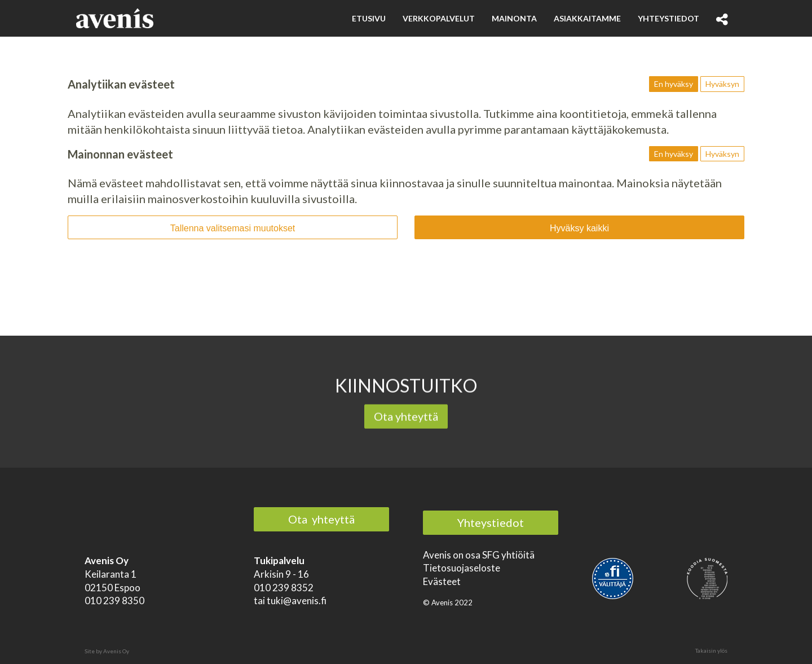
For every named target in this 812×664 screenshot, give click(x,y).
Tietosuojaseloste (462, 568)
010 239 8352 (284, 588)
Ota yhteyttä (406, 417)
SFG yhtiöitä (508, 555)
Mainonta (514, 18)
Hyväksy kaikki (579, 228)
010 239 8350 (114, 601)
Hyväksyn (722, 84)
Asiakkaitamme (587, 18)
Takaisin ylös (711, 650)
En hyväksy (674, 84)
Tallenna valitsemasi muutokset (233, 228)
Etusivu (369, 18)
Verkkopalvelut (439, 18)
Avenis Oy (116, 651)
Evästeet (442, 581)
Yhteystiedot (668, 18)
